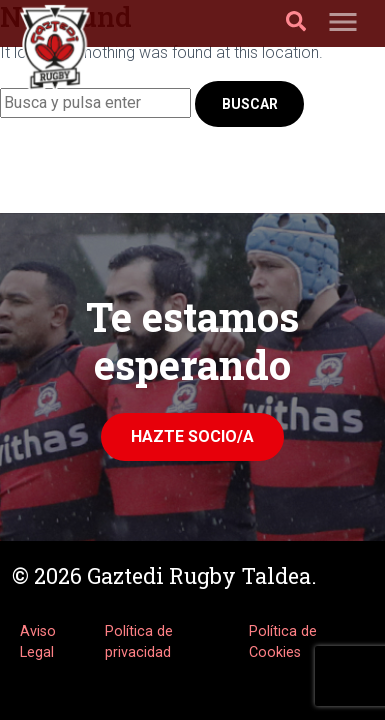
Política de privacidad (139, 642)
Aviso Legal (38, 642)
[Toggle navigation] (343, 23)
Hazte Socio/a (192, 436)
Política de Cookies (283, 642)
